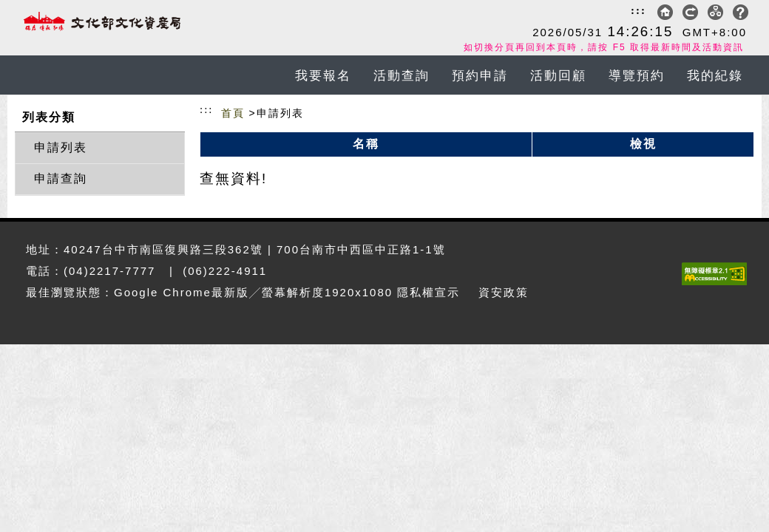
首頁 (233, 113)
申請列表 (61, 147)
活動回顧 (558, 76)
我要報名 (323, 76)
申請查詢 (61, 178)
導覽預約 (637, 76)
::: (638, 10)
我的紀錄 (715, 76)
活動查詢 (402, 76)
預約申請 (480, 76)
